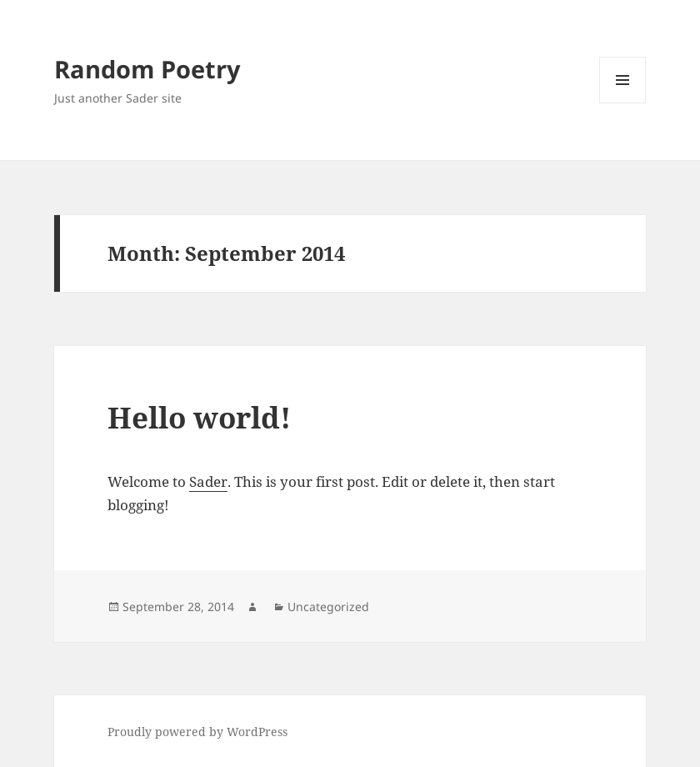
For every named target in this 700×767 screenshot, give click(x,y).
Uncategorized (328, 607)
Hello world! (199, 417)
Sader (208, 481)
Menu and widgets (623, 103)
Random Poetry (147, 69)
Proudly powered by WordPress (197, 732)
